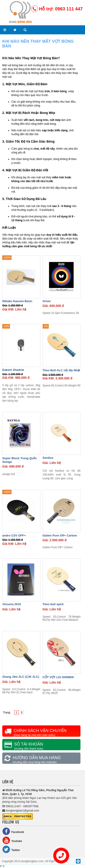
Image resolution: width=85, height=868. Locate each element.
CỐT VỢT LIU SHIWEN (58, 677)
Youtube (12, 840)
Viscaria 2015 (12, 604)
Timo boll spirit (53, 604)
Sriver (47, 301)
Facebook (13, 831)
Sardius (48, 458)
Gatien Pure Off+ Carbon (60, 535)
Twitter (11, 849)
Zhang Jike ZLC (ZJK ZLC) (21, 677)
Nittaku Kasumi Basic (17, 301)
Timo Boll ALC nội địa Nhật (61, 370)
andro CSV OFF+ (14, 535)
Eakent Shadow (13, 370)
